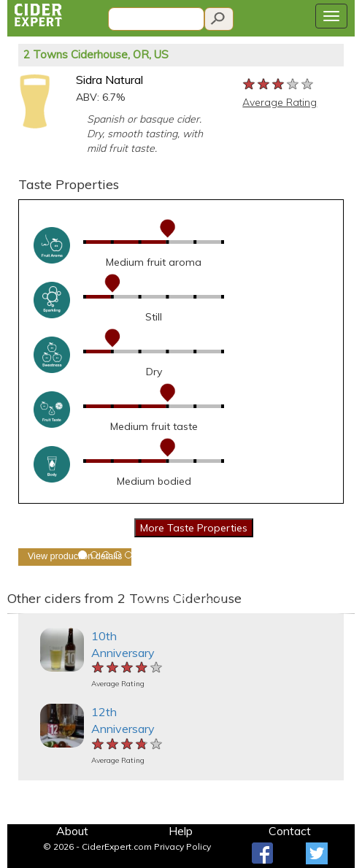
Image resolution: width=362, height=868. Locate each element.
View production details (75, 556)
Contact (290, 831)
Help (181, 831)
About (72, 831)
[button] (16, 614)
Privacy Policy (182, 846)
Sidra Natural (109, 80)
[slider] (279, 85)
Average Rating (280, 102)
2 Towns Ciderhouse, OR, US (96, 54)
